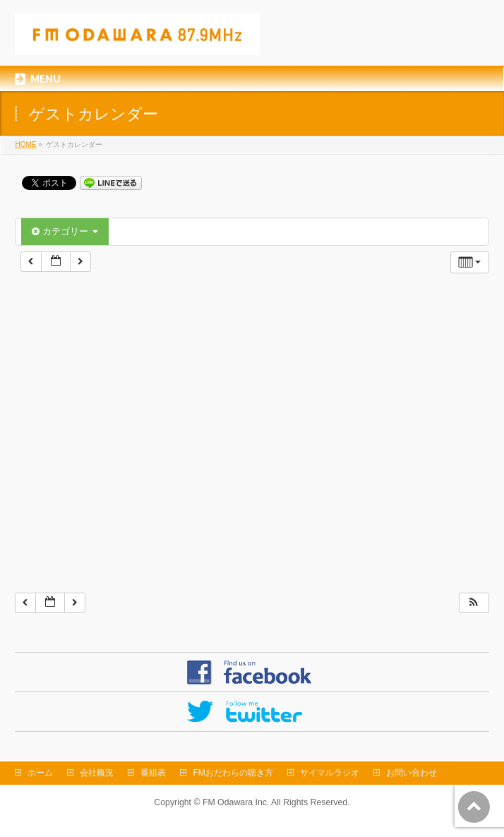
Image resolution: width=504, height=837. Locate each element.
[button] (474, 603)
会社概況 (97, 773)
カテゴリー (65, 231)
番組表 (153, 773)
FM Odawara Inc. (236, 802)
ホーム (40, 773)
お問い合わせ (412, 773)
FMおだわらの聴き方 (233, 773)
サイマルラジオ (330, 773)
